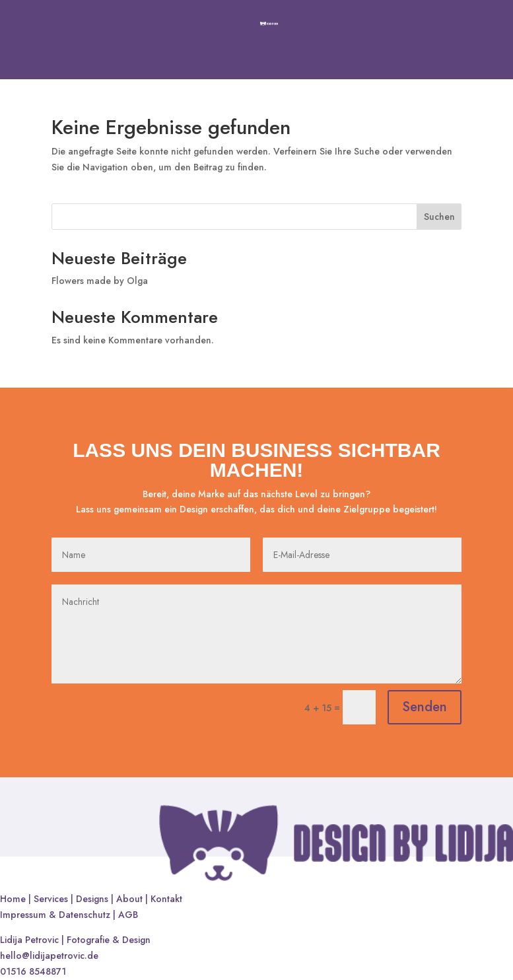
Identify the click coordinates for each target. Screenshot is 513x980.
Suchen (439, 217)
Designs (92, 899)
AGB (128, 915)
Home (13, 899)
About (129, 899)
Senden (425, 707)
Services (51, 899)
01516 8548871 (33, 971)
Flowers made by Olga (100, 281)
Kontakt (166, 899)
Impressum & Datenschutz (56, 915)
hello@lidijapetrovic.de (49, 956)
